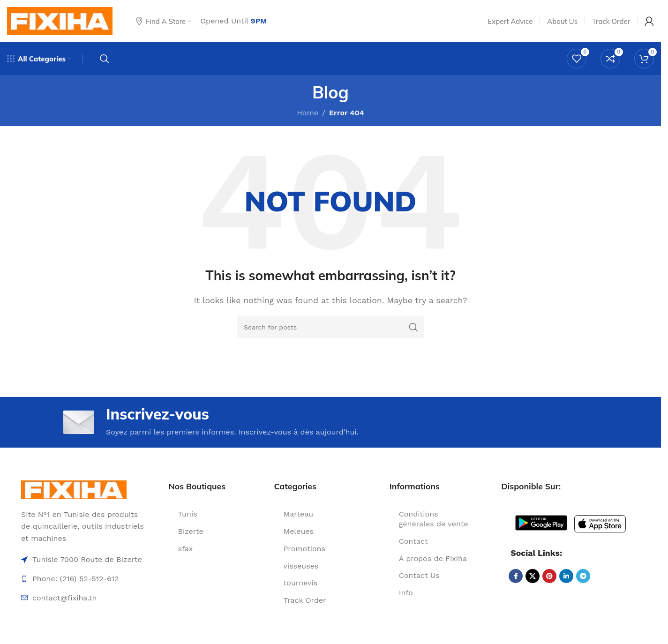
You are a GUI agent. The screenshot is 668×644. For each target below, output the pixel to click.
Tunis (188, 514)
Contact (413, 541)
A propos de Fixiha (433, 558)
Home (308, 113)
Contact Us (419, 575)
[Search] (105, 59)
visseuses (301, 566)
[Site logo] (60, 20)
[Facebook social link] (516, 576)
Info (406, 593)
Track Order (305, 600)
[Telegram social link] (583, 576)
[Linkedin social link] (566, 576)
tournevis (301, 583)
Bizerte (191, 531)
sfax (186, 549)
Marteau (299, 514)
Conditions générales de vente (434, 519)
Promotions (304, 549)
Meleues (299, 531)
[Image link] (74, 489)
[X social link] (533, 576)
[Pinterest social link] (549, 576)
